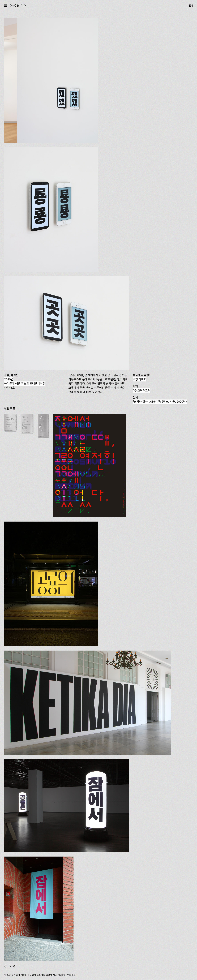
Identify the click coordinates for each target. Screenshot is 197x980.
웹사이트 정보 (69, 975)
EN (191, 6)
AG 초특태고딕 (142, 390)
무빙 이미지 (140, 379)
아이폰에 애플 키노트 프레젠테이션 (25, 384)
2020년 (9, 379)
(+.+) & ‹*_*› (18, 6)
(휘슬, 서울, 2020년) (160, 402)
